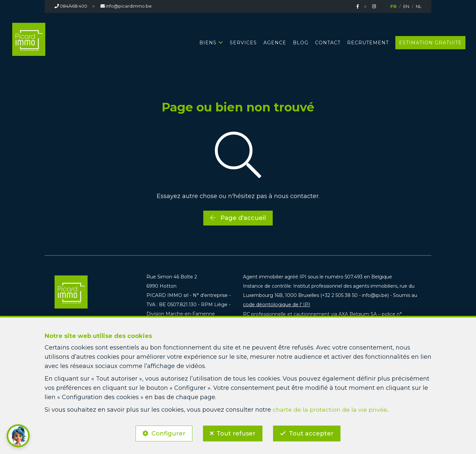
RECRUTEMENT (368, 42)
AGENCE (275, 42)
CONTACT (328, 42)
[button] (18, 436)
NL (419, 6)
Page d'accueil (238, 218)
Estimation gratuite (430, 42)
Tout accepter (312, 433)
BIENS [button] (208, 42)
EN (406, 6)
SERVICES (243, 42)
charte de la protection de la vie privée (330, 409)
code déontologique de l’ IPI (276, 305)
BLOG (301, 42)
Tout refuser (236, 433)
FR (394, 6)
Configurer (167, 433)
